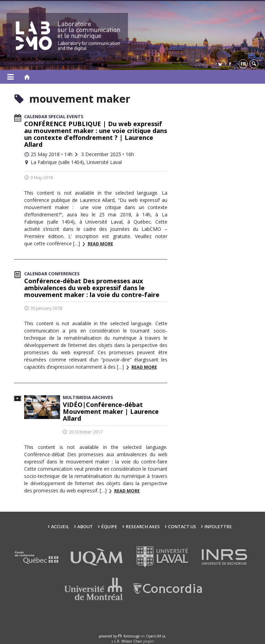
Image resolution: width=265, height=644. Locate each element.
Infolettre (218, 527)
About (85, 527)
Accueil (60, 527)
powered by (108, 636)
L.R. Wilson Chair (128, 641)
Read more (100, 244)
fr (243, 64)
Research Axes (143, 527)
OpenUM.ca (156, 636)
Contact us (182, 527)
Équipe (109, 527)
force (132, 636)
